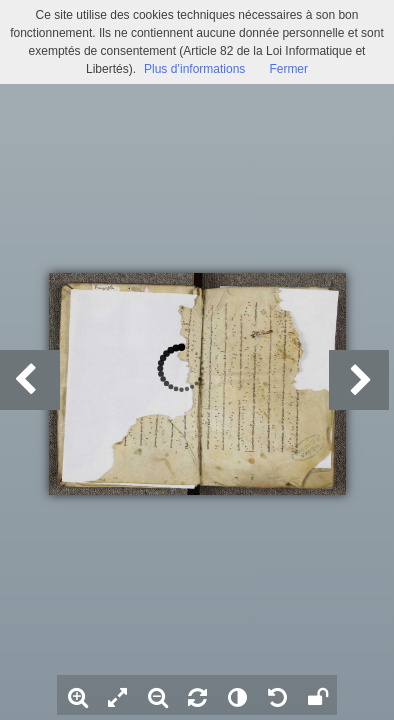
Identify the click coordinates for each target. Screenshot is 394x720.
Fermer (288, 69)
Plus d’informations (194, 69)
